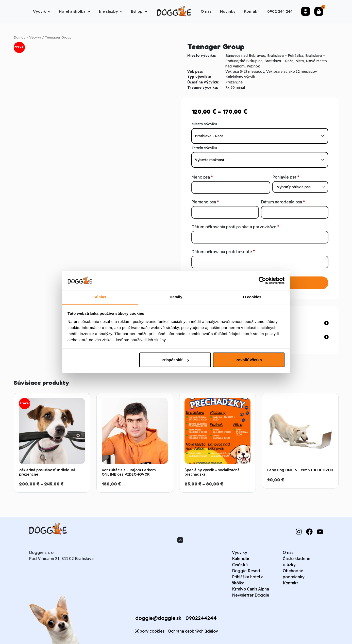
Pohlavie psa (286, 177)
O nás (288, 552)
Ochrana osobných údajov (193, 631)
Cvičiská (240, 565)
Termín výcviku (204, 148)
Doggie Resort (246, 571)
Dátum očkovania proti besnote (223, 252)
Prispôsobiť (175, 360)
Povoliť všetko (249, 360)
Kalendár (241, 559)
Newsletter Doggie (251, 595)
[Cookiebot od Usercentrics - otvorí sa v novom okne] (262, 281)
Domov (20, 37)
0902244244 (201, 618)
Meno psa (202, 177)
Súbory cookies (149, 631)
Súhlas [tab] (100, 297)
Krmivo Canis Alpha (250, 589)
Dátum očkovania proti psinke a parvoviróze (235, 227)
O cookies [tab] (252, 297)
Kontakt (290, 583)
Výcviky (35, 37)
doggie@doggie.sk (158, 618)
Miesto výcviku (204, 124)
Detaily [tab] (176, 297)
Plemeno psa (205, 202)
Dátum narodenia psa (283, 202)
